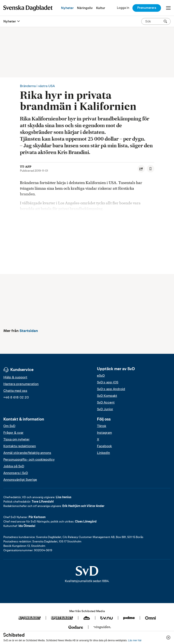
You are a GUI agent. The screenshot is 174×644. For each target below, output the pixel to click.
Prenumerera (147, 8)
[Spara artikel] (150, 169)
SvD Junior (105, 409)
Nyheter (67, 8)
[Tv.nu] (107, 618)
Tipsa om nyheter (16, 439)
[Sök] (165, 21)
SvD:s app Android (111, 389)
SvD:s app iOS (108, 382)
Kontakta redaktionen (20, 446)
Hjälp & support (15, 377)
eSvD (101, 376)
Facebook (104, 446)
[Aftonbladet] (29, 618)
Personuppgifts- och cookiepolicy (29, 460)
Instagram (104, 433)
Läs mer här (135, 640)
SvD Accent (106, 402)
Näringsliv (85, 8)
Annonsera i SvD (16, 473)
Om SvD (9, 426)
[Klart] (87, 618)
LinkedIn (103, 453)
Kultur (101, 8)
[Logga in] (123, 8)
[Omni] (150, 618)
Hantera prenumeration (21, 384)
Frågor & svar (13, 433)
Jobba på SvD (14, 466)
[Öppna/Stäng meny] (168, 8)
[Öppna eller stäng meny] (18, 21)
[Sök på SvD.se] (154, 21)
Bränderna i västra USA (37, 86)
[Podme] (129, 618)
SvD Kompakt (107, 396)
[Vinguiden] (102, 627)
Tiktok (102, 426)
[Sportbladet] (62, 618)
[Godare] (76, 627)
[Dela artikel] (141, 169)
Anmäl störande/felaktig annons (27, 453)
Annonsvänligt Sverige (20, 480)
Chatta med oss (15, 391)
